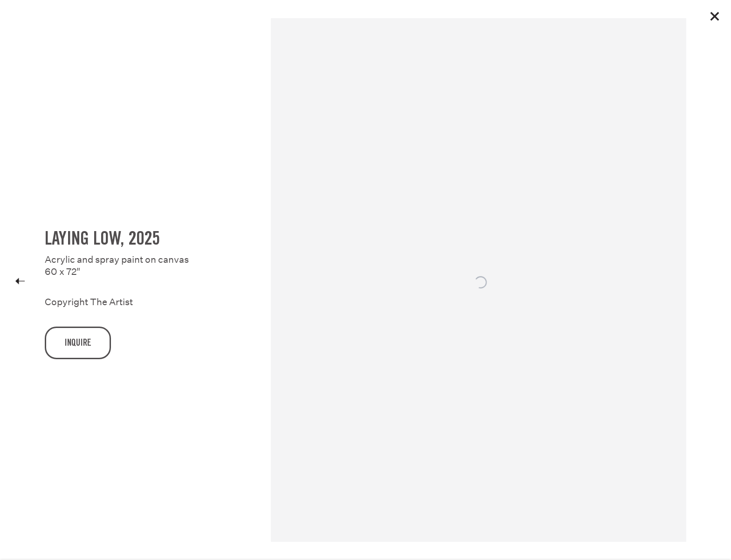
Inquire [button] (78, 348)
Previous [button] (20, 280)
